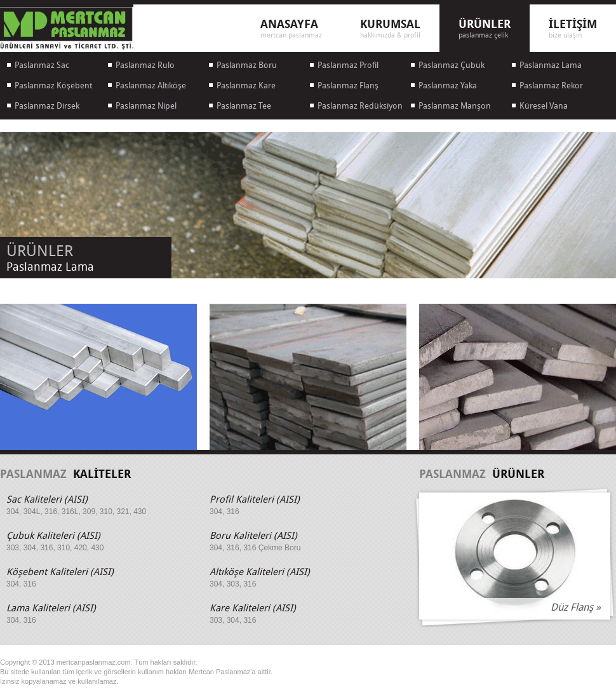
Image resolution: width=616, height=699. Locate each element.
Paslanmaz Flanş (348, 85)
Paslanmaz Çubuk (452, 65)
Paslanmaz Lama (551, 65)
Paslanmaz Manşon (455, 106)
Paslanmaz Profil (348, 65)
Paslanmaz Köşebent (53, 85)
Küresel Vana (544, 106)
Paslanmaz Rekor (551, 85)
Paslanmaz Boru (247, 65)
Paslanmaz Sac (42, 65)
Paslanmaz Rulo (145, 65)
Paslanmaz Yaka (448, 85)
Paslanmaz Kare (246, 85)
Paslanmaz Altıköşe (151, 85)
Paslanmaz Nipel (146, 106)
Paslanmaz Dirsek (47, 106)
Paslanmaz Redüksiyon (360, 106)
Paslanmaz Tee (244, 106)
